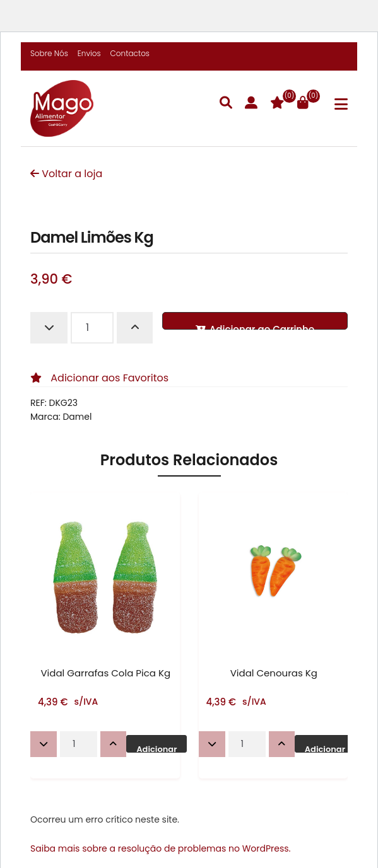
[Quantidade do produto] (92, 328)
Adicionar (157, 748)
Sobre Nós (49, 53)
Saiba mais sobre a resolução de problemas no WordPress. (161, 848)
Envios (89, 53)
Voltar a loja (66, 174)
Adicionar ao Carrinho (255, 326)
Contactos (130, 53)
